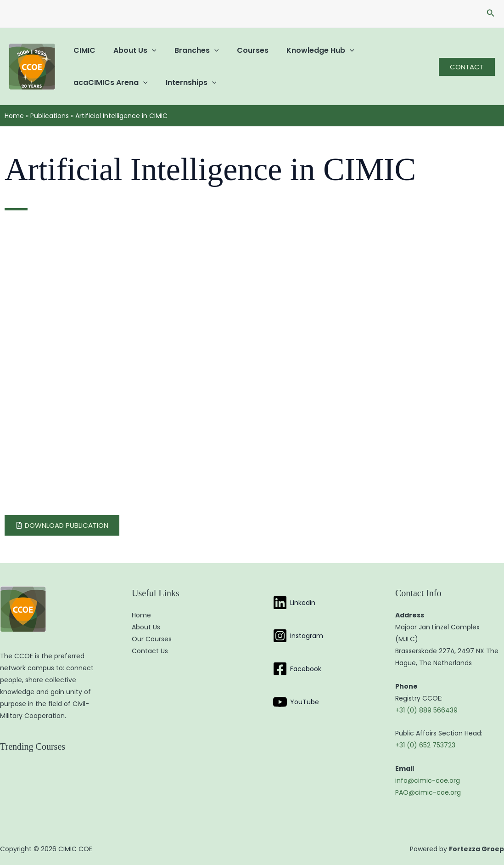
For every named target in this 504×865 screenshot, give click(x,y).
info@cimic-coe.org (428, 780)
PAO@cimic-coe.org (428, 792)
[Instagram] (298, 636)
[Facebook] (297, 669)
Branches (188, 50)
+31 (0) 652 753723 (425, 745)
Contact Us (150, 651)
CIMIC (83, 50)
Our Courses (152, 639)
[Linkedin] (294, 603)
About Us (130, 50)
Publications (50, 116)
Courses (241, 50)
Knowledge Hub (305, 50)
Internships (186, 82)
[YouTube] (296, 702)
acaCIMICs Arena (109, 82)
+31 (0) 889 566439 (426, 710)
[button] (491, 14)
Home (14, 116)
